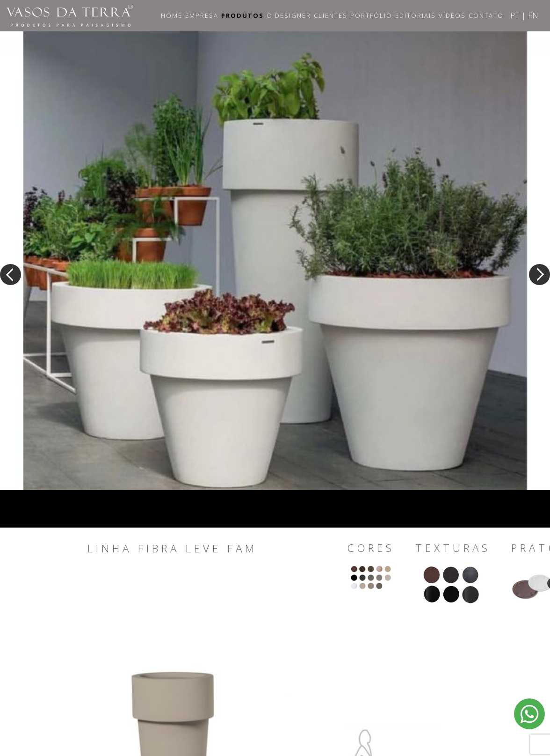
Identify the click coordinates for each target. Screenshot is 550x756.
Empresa (202, 15)
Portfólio (371, 15)
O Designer (289, 15)
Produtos (242, 15)
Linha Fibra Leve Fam (172, 549)
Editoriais (416, 15)
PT (515, 15)
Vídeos (452, 15)
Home (172, 15)
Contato (486, 15)
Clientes (331, 15)
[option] (275, 256)
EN (533, 15)
